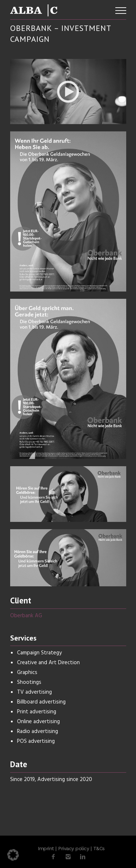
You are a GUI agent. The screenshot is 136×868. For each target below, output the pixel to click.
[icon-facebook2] (55, 857)
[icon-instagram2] (70, 857)
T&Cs (99, 848)
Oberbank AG (26, 616)
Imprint (46, 848)
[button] (13, 855)
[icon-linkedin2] (83, 857)
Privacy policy (73, 848)
